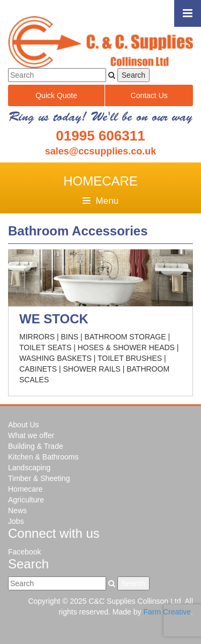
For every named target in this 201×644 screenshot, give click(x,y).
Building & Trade (36, 446)
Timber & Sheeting (39, 478)
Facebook (24, 552)
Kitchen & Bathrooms (43, 457)
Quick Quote (56, 95)
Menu (100, 201)
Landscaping (29, 468)
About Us (24, 425)
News (17, 510)
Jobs (16, 521)
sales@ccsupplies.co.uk (101, 151)
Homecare (25, 489)
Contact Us (149, 95)
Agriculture (26, 500)
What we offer (31, 435)
